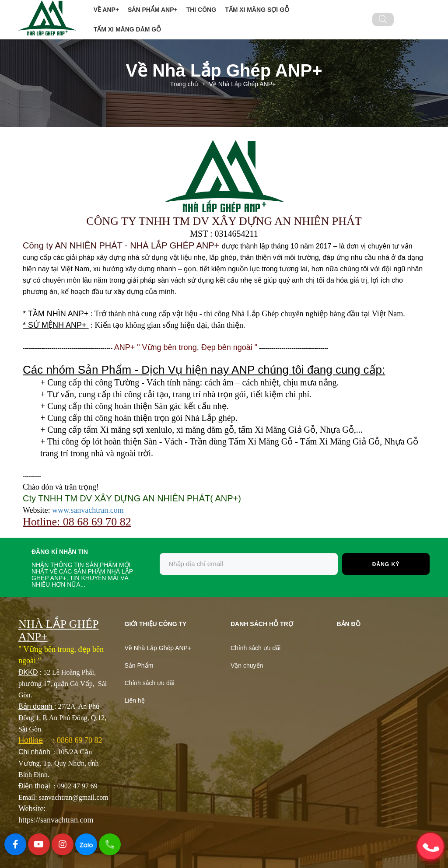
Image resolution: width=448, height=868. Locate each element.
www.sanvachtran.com (88, 510)
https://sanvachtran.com (56, 820)
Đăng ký (386, 564)
